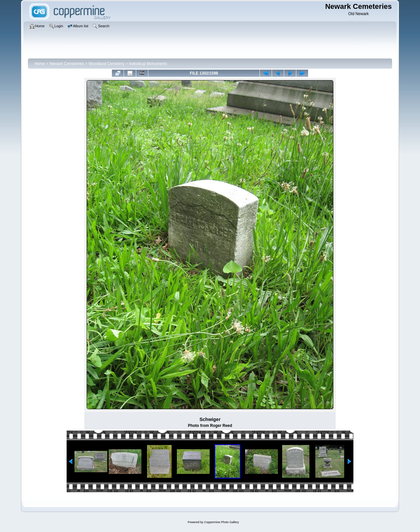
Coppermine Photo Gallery (221, 522)
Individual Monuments (148, 64)
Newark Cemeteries (67, 64)
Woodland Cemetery (106, 64)
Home (40, 64)
